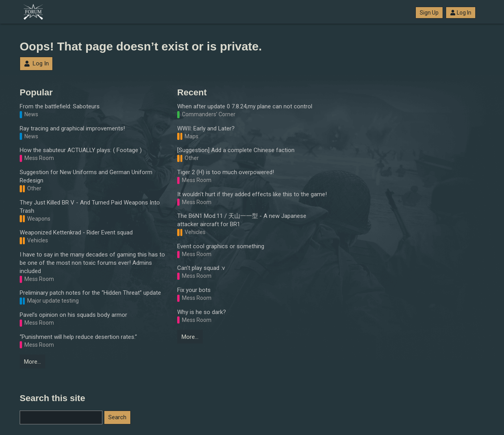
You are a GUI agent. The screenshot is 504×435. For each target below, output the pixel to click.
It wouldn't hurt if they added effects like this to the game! (252, 194)
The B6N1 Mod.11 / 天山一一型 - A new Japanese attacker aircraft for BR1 (242, 220)
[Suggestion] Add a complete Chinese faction (236, 150)
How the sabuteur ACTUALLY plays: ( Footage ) (81, 150)
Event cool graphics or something (221, 246)
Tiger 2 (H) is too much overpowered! (226, 172)
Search (117, 417)
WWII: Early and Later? (206, 128)
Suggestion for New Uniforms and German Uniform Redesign (86, 176)
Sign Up (429, 13)
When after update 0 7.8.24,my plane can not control (245, 106)
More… (32, 362)
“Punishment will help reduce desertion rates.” (78, 337)
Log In (461, 13)
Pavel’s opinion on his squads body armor (73, 315)
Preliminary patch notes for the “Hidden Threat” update (90, 293)
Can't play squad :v (201, 268)
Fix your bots (194, 290)
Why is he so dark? (202, 312)
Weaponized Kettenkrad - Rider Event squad (76, 232)
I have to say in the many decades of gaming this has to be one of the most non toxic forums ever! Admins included (92, 263)
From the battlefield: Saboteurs (60, 106)
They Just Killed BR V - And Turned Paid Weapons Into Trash (90, 207)
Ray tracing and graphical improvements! (72, 128)
